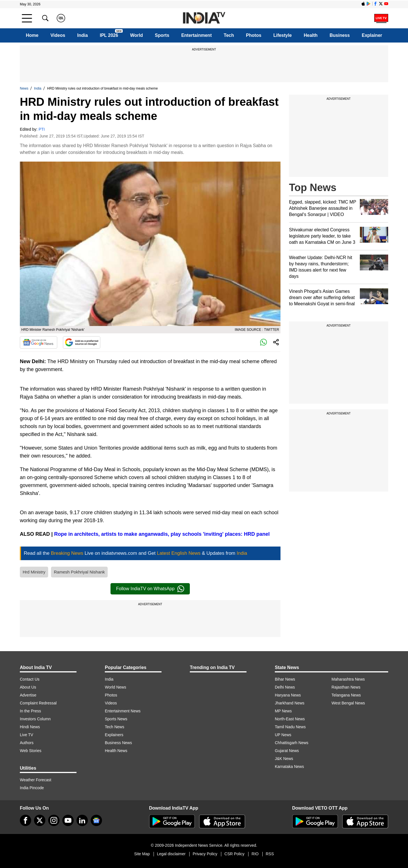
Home (32, 35)
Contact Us (30, 679)
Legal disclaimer (171, 854)
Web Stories (31, 751)
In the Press (30, 711)
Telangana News (346, 695)
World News (115, 687)
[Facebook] (25, 820)
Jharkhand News (290, 703)
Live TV (26, 735)
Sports (162, 35)
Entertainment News (123, 711)
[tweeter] (40, 820)
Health (311, 35)
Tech (229, 35)
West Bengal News (348, 703)
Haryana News (288, 695)
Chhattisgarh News (292, 743)
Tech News (114, 727)
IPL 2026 (109, 35)
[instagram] (54, 820)
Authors (27, 743)
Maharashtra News (348, 679)
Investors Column (35, 719)
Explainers (114, 735)
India (83, 35)
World (136, 35)
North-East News (290, 719)
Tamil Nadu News (290, 727)
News (24, 88)
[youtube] (68, 820)
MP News (283, 711)
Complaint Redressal (38, 703)
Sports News (116, 719)
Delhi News (285, 687)
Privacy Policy (205, 854)
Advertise (28, 695)
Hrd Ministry (34, 572)
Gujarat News (287, 751)
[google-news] (96, 820)
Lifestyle (283, 35)
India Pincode (32, 788)
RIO (255, 854)
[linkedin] (82, 820)
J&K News (284, 759)
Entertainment (197, 35)
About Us (28, 687)
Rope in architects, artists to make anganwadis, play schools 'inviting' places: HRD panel (162, 534)
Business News (118, 743)
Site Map (142, 854)
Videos (58, 35)
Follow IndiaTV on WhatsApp (150, 589)
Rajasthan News (346, 687)
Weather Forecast (36, 780)
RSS (270, 854)
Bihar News (285, 679)
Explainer (372, 35)
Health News (116, 751)
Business (340, 35)
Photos (254, 35)
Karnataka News (289, 767)
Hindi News (30, 727)
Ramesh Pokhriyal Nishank (79, 572)
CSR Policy (234, 854)
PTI (42, 129)
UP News (283, 735)
